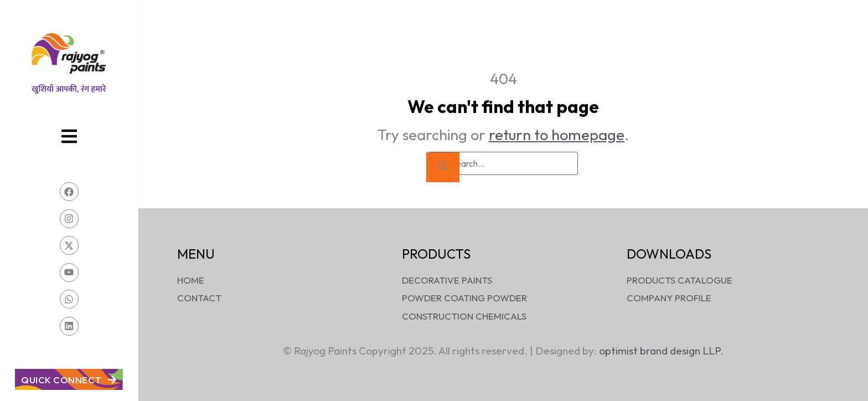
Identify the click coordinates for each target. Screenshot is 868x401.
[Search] (443, 167)
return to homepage (557, 135)
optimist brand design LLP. (661, 351)
